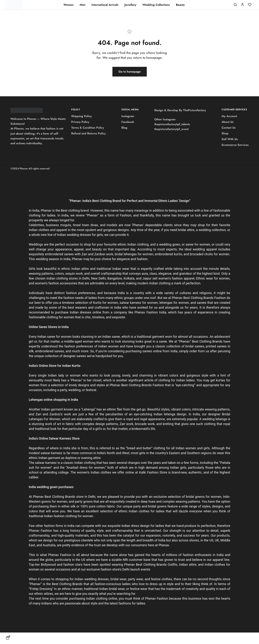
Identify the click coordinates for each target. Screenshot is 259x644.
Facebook (128, 122)
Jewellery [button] (130, 5)
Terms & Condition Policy (88, 128)
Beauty (180, 5)
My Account (229, 116)
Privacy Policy (80, 122)
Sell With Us (230, 139)
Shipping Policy (81, 116)
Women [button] (69, 5)
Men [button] (83, 5)
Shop (225, 133)
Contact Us (229, 128)
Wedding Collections (156, 5)
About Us (228, 122)
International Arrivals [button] (105, 5)
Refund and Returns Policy (88, 133)
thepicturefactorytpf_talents (172, 124)
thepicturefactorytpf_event (171, 129)
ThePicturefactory (195, 110)
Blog (124, 128)
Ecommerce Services (235, 145)
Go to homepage (130, 72)
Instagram (128, 116)
